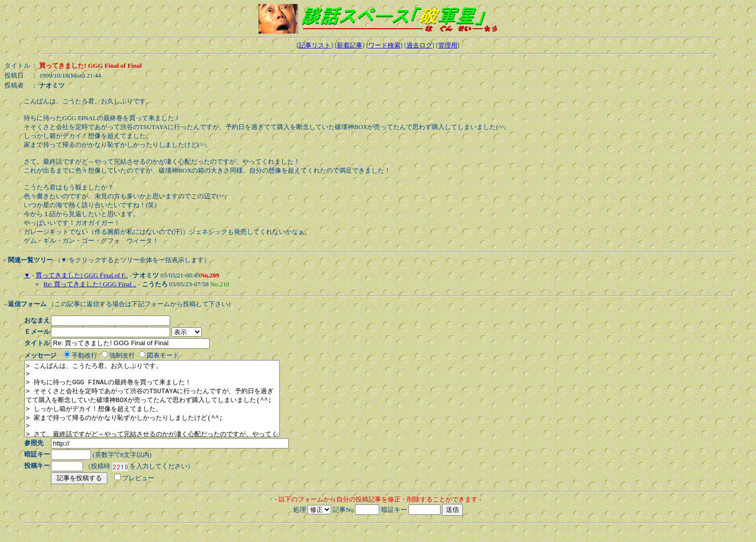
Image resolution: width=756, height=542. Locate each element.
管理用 (448, 45)
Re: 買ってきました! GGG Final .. (90, 284)
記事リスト (315, 45)
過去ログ (419, 45)
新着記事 (350, 45)
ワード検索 (384, 45)
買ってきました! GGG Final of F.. (82, 275)
